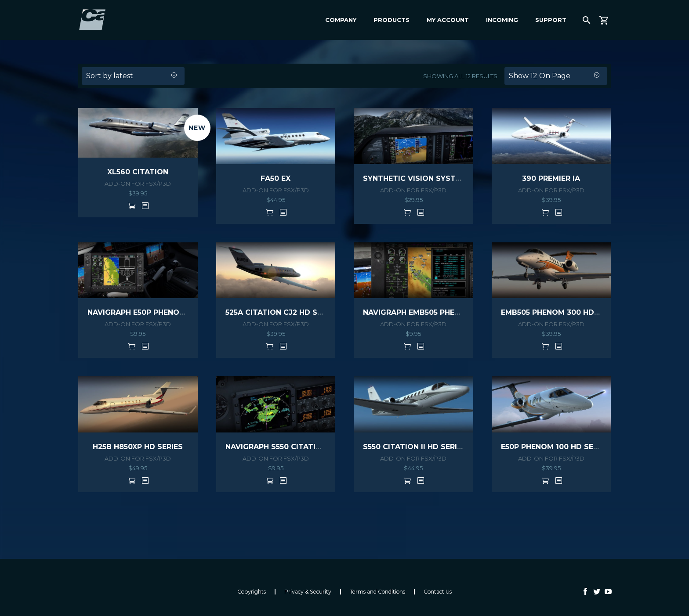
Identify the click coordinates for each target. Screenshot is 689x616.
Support (551, 20)
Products (392, 20)
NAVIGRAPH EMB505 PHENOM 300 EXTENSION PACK (459, 312)
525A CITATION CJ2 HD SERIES (282, 312)
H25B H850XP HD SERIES (138, 447)
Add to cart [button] (132, 205)
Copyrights (252, 592)
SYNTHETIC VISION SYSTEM (415, 178)
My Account (448, 20)
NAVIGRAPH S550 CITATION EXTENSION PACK (310, 447)
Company (341, 20)
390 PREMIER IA (551, 178)
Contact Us (438, 592)
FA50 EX (276, 178)
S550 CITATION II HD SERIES (415, 447)
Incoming (502, 20)
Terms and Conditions (377, 592)
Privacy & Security (308, 592)
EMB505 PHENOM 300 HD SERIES (561, 312)
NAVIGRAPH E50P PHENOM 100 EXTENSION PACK (178, 312)
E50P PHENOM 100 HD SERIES (555, 447)
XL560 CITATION (138, 172)
